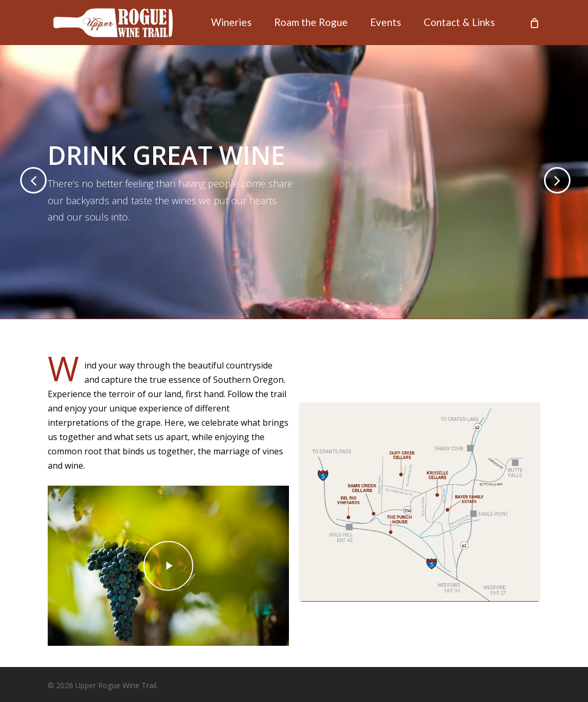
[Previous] (16, 181)
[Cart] (534, 23)
